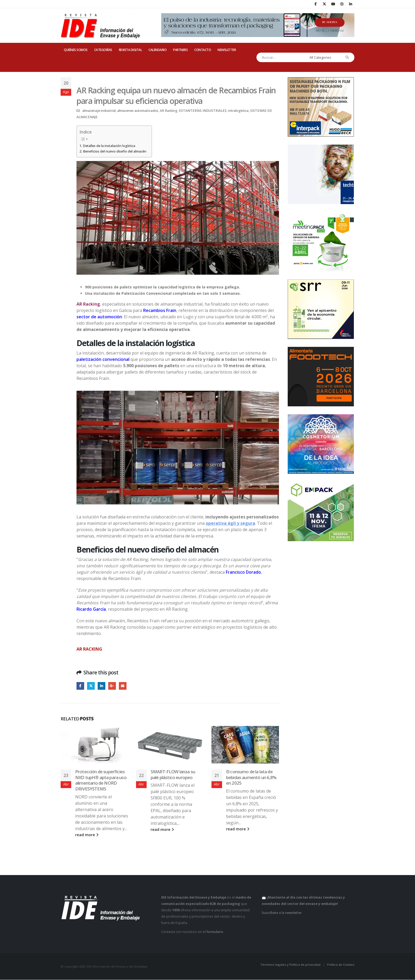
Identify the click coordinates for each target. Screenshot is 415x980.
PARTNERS (180, 50)
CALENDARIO (157, 50)
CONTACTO (203, 50)
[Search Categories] (324, 57)
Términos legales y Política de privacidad (290, 965)
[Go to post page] (94, 745)
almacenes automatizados (138, 111)
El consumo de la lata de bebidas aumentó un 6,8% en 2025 (251, 777)
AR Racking (169, 111)
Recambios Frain (160, 310)
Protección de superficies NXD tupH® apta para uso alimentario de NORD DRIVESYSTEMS (101, 780)
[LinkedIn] (350, 4)
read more (87, 835)
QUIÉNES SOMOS (76, 50)
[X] (324, 4)
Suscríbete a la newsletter (282, 913)
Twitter (91, 686)
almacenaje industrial (99, 111)
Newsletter (227, 50)
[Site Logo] (100, 26)
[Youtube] (333, 4)
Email (123, 686)
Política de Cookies (341, 965)
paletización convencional (103, 359)
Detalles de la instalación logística (109, 146)
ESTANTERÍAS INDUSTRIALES (203, 111)
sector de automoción (99, 317)
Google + (113, 686)
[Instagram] (342, 4)
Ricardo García (91, 609)
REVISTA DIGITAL (130, 50)
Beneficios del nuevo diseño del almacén (115, 151)
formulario (215, 932)
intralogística (238, 111)
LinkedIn (102, 686)
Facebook (80, 686)
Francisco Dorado (243, 572)
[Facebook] (315, 4)
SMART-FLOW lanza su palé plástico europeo (173, 774)
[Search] (347, 57)
